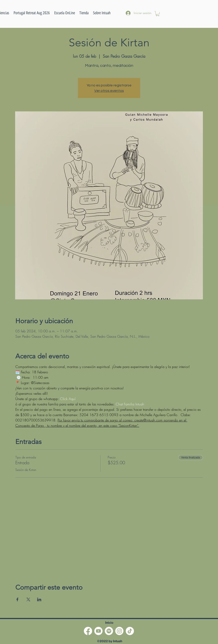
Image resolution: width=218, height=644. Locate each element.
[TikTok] (130, 631)
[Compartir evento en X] (28, 599)
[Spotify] (109, 631)
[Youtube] (98, 631)
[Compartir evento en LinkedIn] (39, 599)
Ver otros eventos (109, 91)
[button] (65, 13)
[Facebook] (88, 631)
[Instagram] (119, 631)
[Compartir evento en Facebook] (17, 599)
